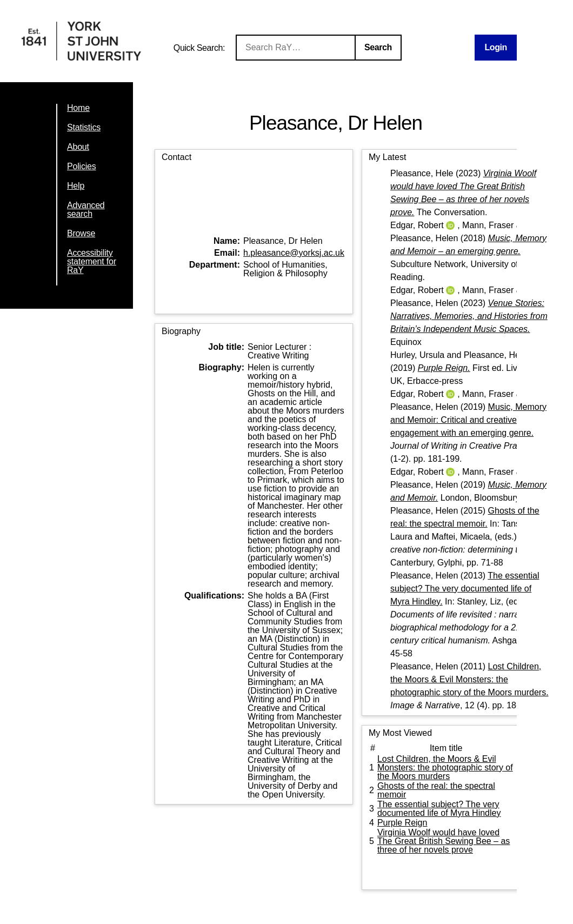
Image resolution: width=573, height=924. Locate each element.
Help (76, 186)
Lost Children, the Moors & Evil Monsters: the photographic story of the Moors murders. (469, 679)
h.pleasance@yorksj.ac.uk (294, 253)
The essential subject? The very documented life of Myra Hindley (439, 809)
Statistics (84, 127)
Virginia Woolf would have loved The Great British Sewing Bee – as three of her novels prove (444, 841)
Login (496, 47)
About (78, 147)
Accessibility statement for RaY (92, 261)
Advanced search (86, 210)
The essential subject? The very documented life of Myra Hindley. (465, 589)
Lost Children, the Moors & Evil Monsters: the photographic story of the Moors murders (445, 767)
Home (78, 108)
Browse (81, 233)
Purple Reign (402, 823)
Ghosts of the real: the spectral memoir (436, 790)
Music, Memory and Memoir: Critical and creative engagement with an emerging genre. (468, 420)
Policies (82, 166)
